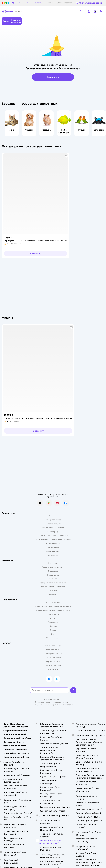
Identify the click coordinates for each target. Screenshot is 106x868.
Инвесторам (53, 571)
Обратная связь (53, 551)
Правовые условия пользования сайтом (53, 702)
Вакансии (53, 591)
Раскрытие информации (53, 567)
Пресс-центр (53, 575)
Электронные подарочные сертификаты (53, 606)
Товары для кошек (53, 646)
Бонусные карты (53, 602)
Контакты (53, 595)
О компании (53, 563)
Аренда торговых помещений (53, 583)
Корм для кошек (53, 650)
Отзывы (53, 630)
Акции (53, 618)
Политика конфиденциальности (53, 536)
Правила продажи (53, 532)
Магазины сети (53, 638)
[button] (67, 156)
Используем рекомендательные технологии (53, 705)
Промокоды (53, 622)
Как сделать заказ (53, 520)
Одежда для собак (53, 665)
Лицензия (53, 516)
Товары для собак (53, 658)
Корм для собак (53, 661)
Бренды (53, 626)
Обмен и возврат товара (53, 528)
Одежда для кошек (53, 654)
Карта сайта (53, 555)
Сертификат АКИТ (53, 543)
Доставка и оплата (53, 524)
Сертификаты (53, 547)
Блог (53, 634)
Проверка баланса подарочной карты (53, 610)
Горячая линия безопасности (53, 587)
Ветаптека (53, 669)
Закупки (53, 579)
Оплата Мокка (53, 614)
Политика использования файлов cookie (53, 539)
